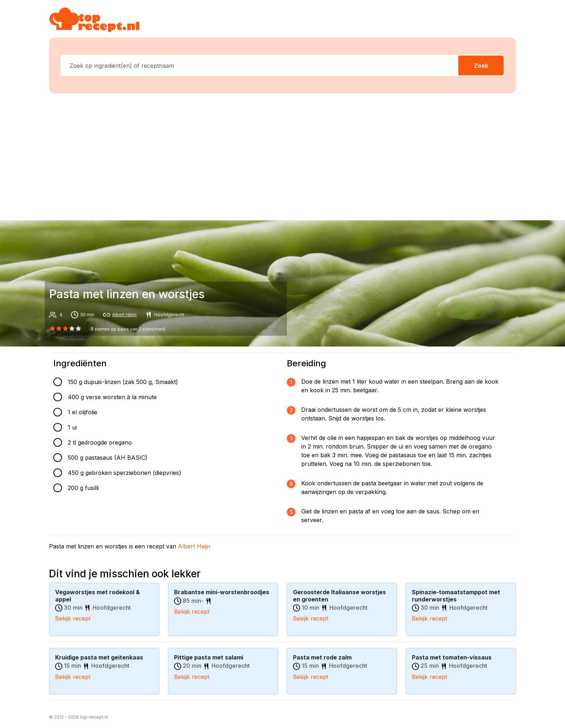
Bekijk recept (73, 618)
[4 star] (79, 328)
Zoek (481, 66)
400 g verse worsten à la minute (112, 397)
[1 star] (59, 328)
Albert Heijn (124, 315)
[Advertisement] (282, 155)
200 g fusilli (83, 488)
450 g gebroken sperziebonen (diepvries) (124, 473)
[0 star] (52, 328)
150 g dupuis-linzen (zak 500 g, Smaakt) (123, 382)
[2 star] (65, 328)
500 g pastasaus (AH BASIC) (108, 458)
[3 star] (72, 328)
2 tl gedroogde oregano (100, 442)
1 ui (72, 427)
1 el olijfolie (83, 412)
